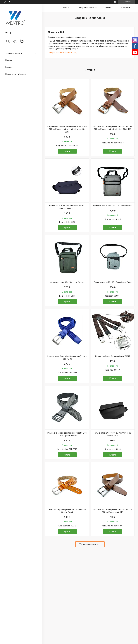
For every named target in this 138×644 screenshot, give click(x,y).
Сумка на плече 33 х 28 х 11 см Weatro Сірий (113, 206)
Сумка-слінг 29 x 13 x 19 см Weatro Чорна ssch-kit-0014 (113, 434)
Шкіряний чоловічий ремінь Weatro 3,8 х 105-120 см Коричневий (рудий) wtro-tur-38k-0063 (67, 129)
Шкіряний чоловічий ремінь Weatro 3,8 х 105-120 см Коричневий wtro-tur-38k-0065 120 (113, 128)
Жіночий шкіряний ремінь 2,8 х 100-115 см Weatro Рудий (67, 511)
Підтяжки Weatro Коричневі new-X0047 (113, 356)
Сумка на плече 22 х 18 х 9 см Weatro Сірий (113, 282)
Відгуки (9, 67)
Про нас (9, 60)
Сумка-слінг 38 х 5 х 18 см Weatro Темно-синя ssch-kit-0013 (67, 207)
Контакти (126, 8)
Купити (67, 151)
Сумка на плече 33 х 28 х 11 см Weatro (67, 282)
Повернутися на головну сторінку (63, 52)
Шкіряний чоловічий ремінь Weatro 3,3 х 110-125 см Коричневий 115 (113, 511)
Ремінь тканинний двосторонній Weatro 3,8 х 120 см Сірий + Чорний (67, 434)
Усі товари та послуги (89, 544)
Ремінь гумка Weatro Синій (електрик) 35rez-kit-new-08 (67, 358)
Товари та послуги (14, 54)
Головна (65, 8)
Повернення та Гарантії (16, 74)
